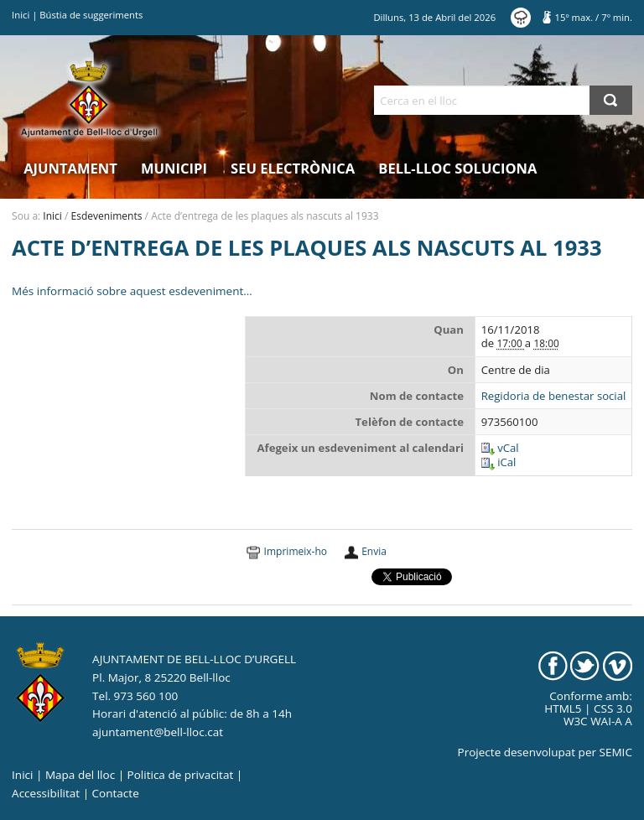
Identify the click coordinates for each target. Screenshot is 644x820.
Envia (374, 551)
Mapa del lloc (80, 775)
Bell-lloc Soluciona (457, 168)
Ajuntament (70, 168)
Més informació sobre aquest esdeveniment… (132, 291)
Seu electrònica (293, 168)
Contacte (116, 793)
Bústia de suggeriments (91, 15)
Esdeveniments (107, 216)
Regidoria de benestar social (554, 396)
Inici (21, 15)
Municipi (174, 168)
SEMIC (616, 752)
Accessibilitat (46, 793)
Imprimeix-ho (296, 551)
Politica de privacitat (181, 775)
